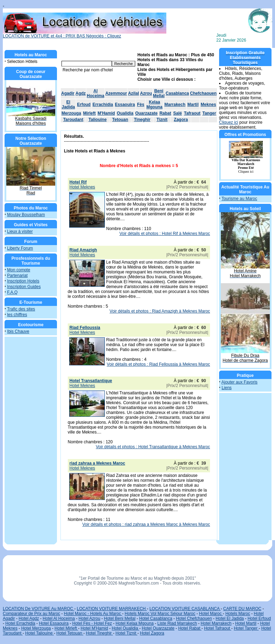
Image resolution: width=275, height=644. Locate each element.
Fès (141, 105)
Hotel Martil (246, 623)
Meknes (208, 105)
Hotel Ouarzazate (158, 628)
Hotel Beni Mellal (120, 618)
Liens (227, 388)
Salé (178, 113)
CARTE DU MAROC (242, 609)
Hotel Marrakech (216, 623)
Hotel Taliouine (39, 633)
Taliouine (97, 120)
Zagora (181, 120)
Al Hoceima (95, 93)
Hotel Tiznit (126, 633)
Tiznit (162, 120)
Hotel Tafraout (218, 628)
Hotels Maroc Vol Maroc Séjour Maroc (160, 614)
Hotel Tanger (246, 628)
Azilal (133, 93)
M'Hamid (106, 113)
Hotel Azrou (89, 618)
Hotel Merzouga (36, 628)
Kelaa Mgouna (154, 105)
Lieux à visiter (20, 231)
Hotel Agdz (29, 618)
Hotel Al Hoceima (59, 618)
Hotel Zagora (152, 633)
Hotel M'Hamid (94, 628)
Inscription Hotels (23, 281)
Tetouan (120, 120)
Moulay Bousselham (26, 215)
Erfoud (84, 105)
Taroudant (73, 120)
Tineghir (142, 120)
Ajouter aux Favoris (239, 382)
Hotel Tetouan (70, 633)
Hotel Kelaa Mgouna (135, 623)
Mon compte (19, 270)
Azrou (146, 93)
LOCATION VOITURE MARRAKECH (112, 609)
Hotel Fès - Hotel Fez (92, 623)
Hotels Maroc (238, 614)
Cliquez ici (229, 122)
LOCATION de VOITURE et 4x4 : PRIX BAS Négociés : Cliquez (85, 34)
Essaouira (125, 105)
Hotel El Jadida (230, 618)
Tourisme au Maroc (239, 199)
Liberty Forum (20, 248)
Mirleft (89, 113)
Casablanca (177, 93)
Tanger (209, 113)
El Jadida (68, 105)
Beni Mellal (159, 93)
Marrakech (175, 105)
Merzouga (71, 113)
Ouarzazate (146, 113)
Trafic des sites (21, 309)
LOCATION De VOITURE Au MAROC (38, 609)
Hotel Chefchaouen (194, 618)
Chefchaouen (203, 93)
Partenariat (17, 276)
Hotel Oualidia (126, 628)
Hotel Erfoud (259, 618)
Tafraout (192, 113)
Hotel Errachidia (20, 623)
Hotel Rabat (190, 628)
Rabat (165, 113)
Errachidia (103, 105)
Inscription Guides (24, 287)
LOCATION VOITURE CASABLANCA (185, 609)
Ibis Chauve (18, 331)
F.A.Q (12, 292)
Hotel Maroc (211, 614)
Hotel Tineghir (99, 633)
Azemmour (116, 93)
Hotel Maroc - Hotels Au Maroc (93, 614)
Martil (193, 105)
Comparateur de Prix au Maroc (31, 614)
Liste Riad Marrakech (177, 623)
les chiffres (17, 315)
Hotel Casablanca (156, 618)
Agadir (68, 93)
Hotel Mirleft (66, 628)
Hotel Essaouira (54, 623)
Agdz (81, 93)
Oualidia (125, 113)
